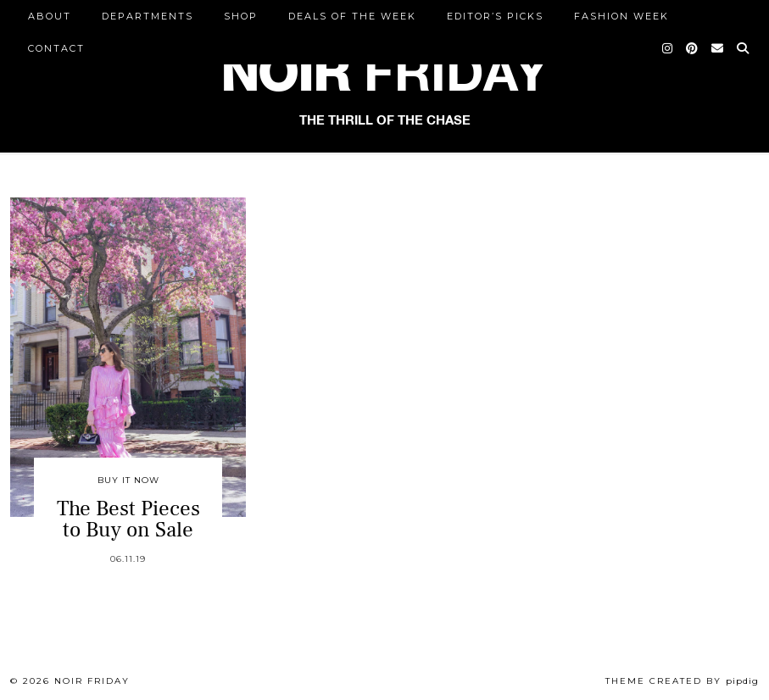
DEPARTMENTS (148, 16)
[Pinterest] (693, 48)
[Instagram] (668, 48)
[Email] (718, 48)
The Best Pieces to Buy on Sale (128, 519)
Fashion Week (621, 16)
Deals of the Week (352, 16)
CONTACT (56, 48)
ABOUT (50, 16)
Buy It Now (128, 480)
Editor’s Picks (495, 16)
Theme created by (682, 681)
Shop (241, 16)
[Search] (744, 48)
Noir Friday (92, 681)
